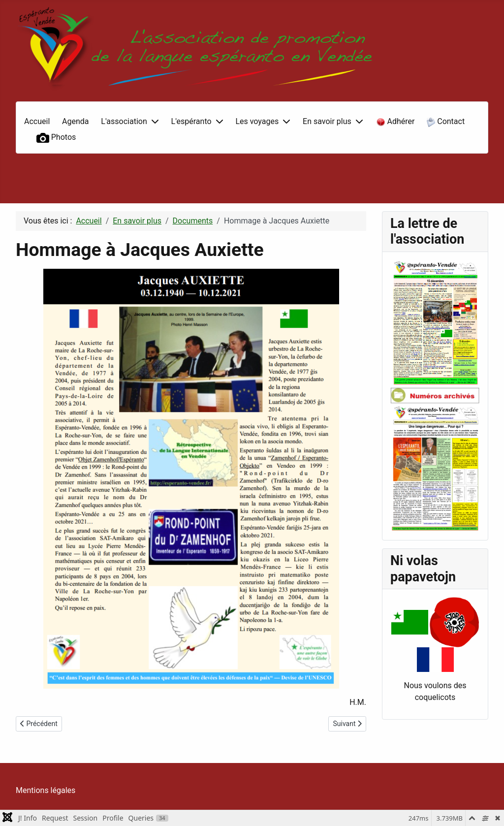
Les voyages (257, 121)
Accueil (37, 121)
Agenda (75, 121)
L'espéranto (191, 121)
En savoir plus (327, 121)
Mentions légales (46, 790)
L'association (124, 121)
